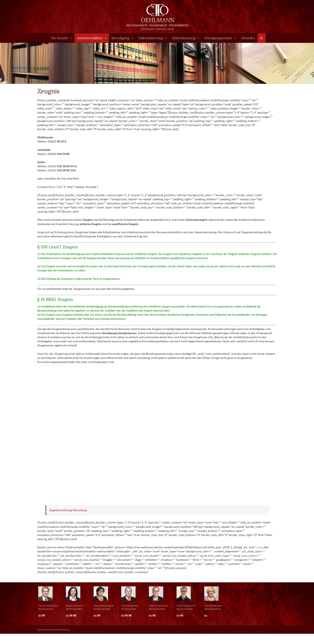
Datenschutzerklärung (59, 629)
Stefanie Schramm (159, 606)
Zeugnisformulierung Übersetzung (68, 510)
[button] (262, 38)
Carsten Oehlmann (48, 606)
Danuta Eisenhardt (104, 606)
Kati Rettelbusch (213, 606)
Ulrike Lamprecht (186, 606)
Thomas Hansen (130, 606)
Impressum (42, 629)
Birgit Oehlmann (75, 606)
